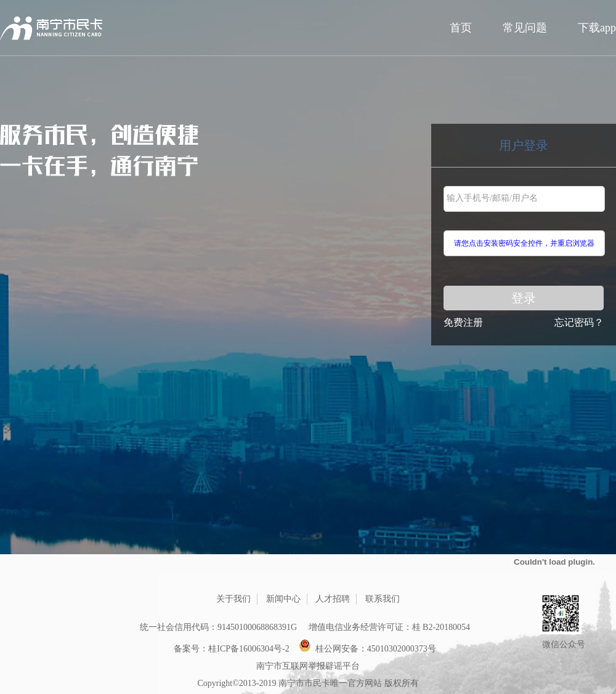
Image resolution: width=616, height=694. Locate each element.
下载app (597, 28)
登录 (524, 298)
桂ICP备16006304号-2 (249, 649)
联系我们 (383, 599)
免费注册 (463, 322)
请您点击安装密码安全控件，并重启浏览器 (524, 243)
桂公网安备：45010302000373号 (367, 646)
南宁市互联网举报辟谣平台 (308, 666)
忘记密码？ (579, 322)
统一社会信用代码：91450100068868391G (218, 627)
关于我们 (233, 599)
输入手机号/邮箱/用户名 (492, 198)
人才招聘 (333, 599)
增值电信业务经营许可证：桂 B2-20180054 (390, 627)
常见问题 (525, 28)
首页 (461, 28)
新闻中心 (283, 599)
